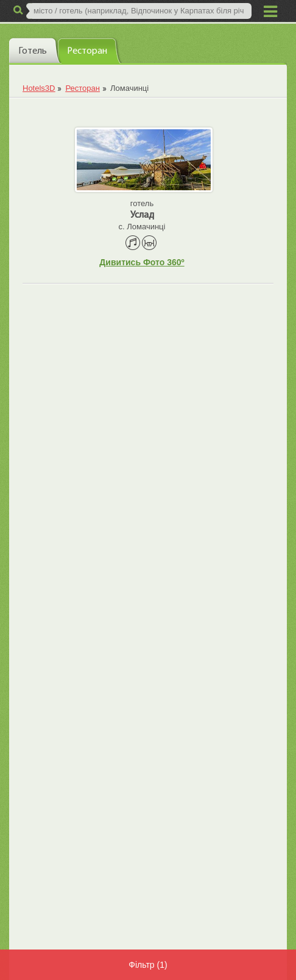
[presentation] (35, 50)
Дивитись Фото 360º (142, 262)
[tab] (35, 50)
